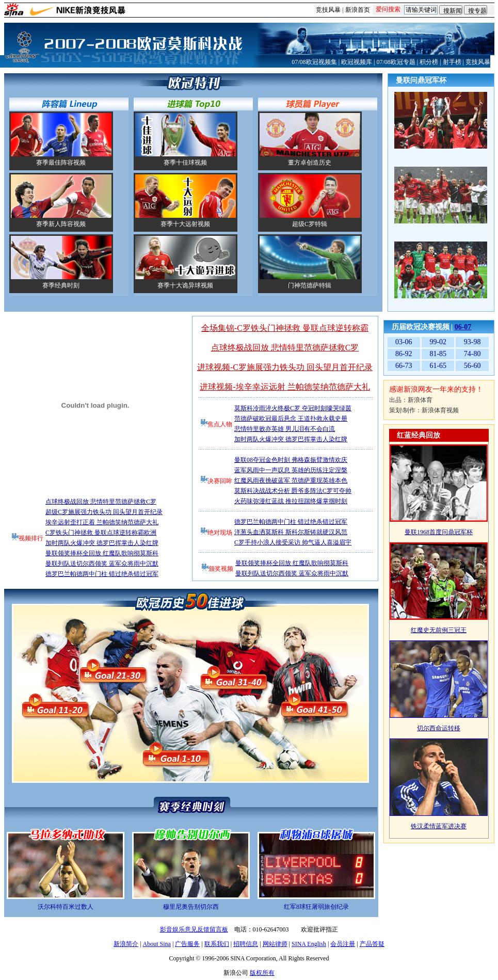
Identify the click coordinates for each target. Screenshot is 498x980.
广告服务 (187, 944)
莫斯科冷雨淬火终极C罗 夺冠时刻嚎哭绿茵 (293, 408)
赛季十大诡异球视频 (185, 285)
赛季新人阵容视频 (61, 224)
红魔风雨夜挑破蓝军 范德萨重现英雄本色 (291, 480)
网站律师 (275, 944)
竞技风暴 (328, 10)
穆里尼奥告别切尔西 (191, 907)
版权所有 (262, 973)
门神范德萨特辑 (310, 285)
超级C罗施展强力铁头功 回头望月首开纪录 (104, 512)
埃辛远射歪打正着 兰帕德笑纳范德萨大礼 (102, 522)
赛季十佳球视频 (185, 163)
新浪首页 (358, 10)
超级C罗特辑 (310, 224)
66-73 (404, 366)
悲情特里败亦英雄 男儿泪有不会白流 (285, 429)
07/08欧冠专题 (396, 62)
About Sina (157, 944)
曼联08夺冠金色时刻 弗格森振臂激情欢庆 (291, 460)
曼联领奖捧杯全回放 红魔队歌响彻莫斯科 (102, 553)
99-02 (438, 342)
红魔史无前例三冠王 (439, 630)
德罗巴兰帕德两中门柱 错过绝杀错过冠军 (102, 574)
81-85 (438, 354)
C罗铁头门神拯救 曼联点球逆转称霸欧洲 (101, 533)
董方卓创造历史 (310, 163)
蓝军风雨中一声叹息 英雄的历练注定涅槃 (291, 470)
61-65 (438, 366)
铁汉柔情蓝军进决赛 (439, 826)
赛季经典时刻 (61, 285)
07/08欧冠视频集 (314, 62)
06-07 (463, 327)
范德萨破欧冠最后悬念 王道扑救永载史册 (291, 419)
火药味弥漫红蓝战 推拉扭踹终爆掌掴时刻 (291, 501)
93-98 (472, 342)
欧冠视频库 (357, 62)
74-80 (472, 354)
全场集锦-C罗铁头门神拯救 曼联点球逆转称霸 (285, 328)
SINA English (309, 944)
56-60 (472, 366)
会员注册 (343, 944)
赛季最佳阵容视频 (61, 163)
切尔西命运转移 (439, 728)
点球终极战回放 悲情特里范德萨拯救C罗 (101, 502)
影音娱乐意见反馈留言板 (194, 929)
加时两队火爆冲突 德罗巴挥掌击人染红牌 (102, 543)
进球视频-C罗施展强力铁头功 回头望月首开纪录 (285, 367)
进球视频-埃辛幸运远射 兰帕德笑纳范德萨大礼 (285, 387)
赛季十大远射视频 (185, 224)
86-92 (404, 354)
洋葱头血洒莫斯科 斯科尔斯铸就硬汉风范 (291, 532)
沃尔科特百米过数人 (66, 907)
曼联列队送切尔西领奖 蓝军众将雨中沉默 (102, 564)
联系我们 (217, 944)
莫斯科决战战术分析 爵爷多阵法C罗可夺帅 (293, 491)
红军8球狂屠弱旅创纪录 (316, 907)
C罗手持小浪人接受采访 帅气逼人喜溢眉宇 (293, 542)
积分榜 (429, 62)
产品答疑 (372, 944)
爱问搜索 (388, 9)
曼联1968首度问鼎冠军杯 (439, 532)
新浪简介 (126, 944)
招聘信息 (246, 944)
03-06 (404, 342)
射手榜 (452, 62)
